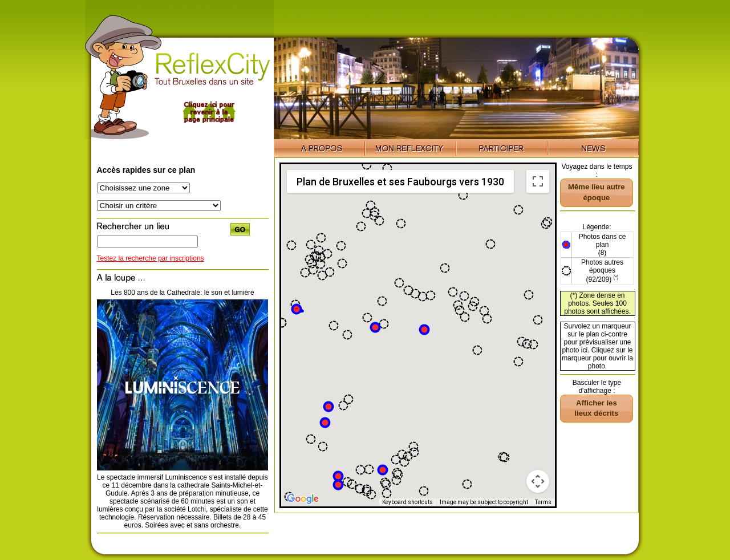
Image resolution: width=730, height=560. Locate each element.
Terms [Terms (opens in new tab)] (543, 502)
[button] (328, 407)
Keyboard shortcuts (407, 502)
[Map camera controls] (538, 481)
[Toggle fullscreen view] (538, 181)
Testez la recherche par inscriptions (151, 258)
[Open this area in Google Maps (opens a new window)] (303, 499)
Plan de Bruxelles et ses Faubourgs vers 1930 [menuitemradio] (400, 182)
